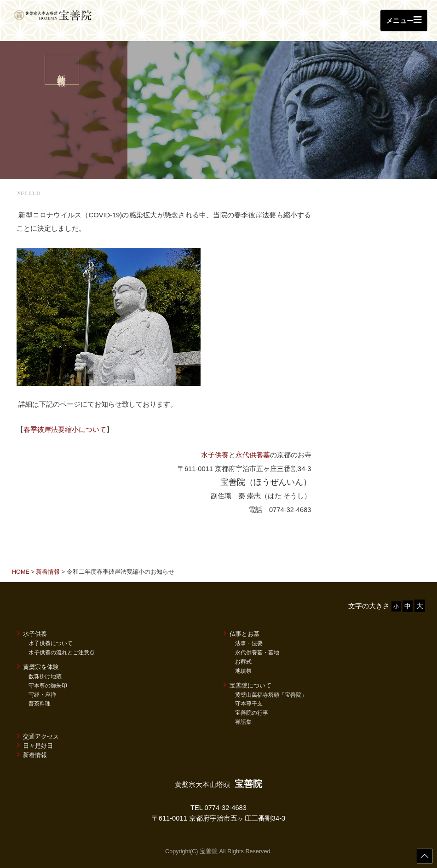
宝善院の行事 (252, 713)
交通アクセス (38, 736)
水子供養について (51, 643)
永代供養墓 (253, 455)
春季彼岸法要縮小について (65, 430)
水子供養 (215, 455)
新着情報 (48, 572)
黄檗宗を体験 (38, 667)
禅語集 (243, 722)
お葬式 (243, 662)
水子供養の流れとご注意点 (62, 652)
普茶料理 (40, 704)
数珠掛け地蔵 (45, 676)
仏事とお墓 (241, 634)
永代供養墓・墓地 (257, 652)
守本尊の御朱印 (48, 686)
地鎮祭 (243, 671)
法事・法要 (249, 643)
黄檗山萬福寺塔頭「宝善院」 (271, 695)
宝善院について (247, 685)
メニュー (404, 20)
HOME (21, 572)
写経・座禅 (42, 695)
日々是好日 (35, 746)
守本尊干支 (249, 704)
